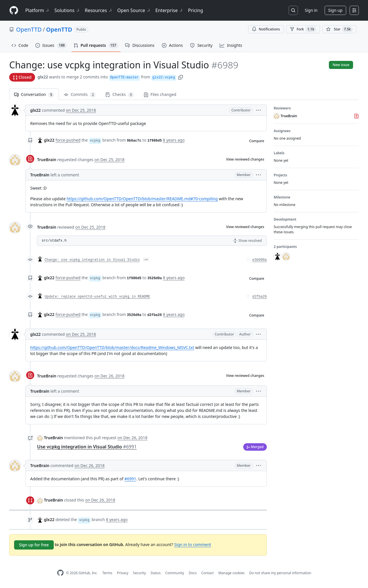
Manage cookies (231, 573)
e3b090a (260, 260)
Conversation (34, 95)
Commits (80, 95)
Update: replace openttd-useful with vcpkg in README (97, 297)
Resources (99, 10)
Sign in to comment (193, 544)
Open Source (134, 10)
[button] (181, 77)
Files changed (160, 94)
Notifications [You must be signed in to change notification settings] (266, 29)
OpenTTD (29, 29)
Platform (38, 10)
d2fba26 (260, 297)
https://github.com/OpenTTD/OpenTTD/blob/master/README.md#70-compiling (142, 199)
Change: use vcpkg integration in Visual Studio (92, 260)
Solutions (67, 10)
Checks (120, 95)
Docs (193, 573)
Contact (207, 573)
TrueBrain (47, 160)
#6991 (130, 479)
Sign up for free (34, 545)
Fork (303, 29)
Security (140, 573)
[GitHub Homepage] (60, 573)
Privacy (123, 573)
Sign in (311, 10)
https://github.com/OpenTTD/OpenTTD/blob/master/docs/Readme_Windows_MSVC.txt (112, 347)
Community (175, 573)
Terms (107, 573)
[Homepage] (14, 10)
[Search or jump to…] (293, 10)
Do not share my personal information (280, 573)
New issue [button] (341, 65)
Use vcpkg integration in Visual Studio (87, 447)
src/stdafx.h (54, 241)
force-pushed (68, 140)
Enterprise (169, 10)
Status (156, 573)
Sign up (335, 10)
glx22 (43, 77)
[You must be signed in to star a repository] (339, 29)
